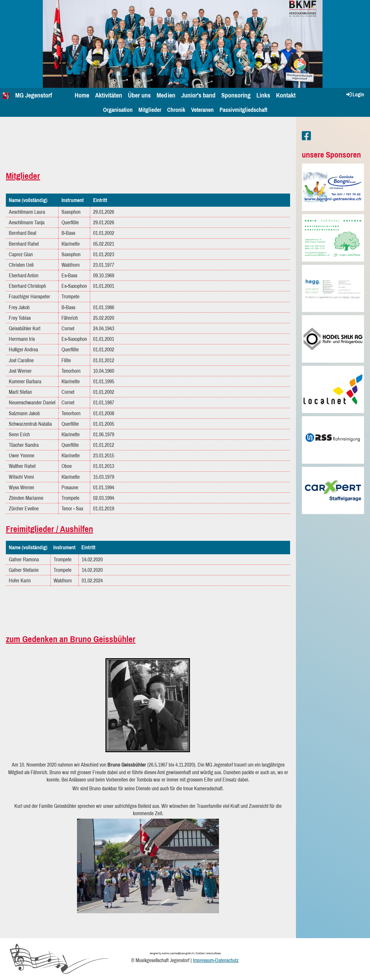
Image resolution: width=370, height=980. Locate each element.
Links (263, 95)
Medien (166, 95)
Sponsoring (236, 95)
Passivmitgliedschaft (243, 110)
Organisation (118, 110)
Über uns (139, 95)
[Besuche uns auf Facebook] (306, 136)
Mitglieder (150, 110)
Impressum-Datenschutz (216, 960)
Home (82, 95)
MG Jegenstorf (34, 95)
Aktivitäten (109, 95)
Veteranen (202, 110)
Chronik (176, 110)
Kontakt (286, 95)
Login (355, 94)
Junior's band (198, 95)
